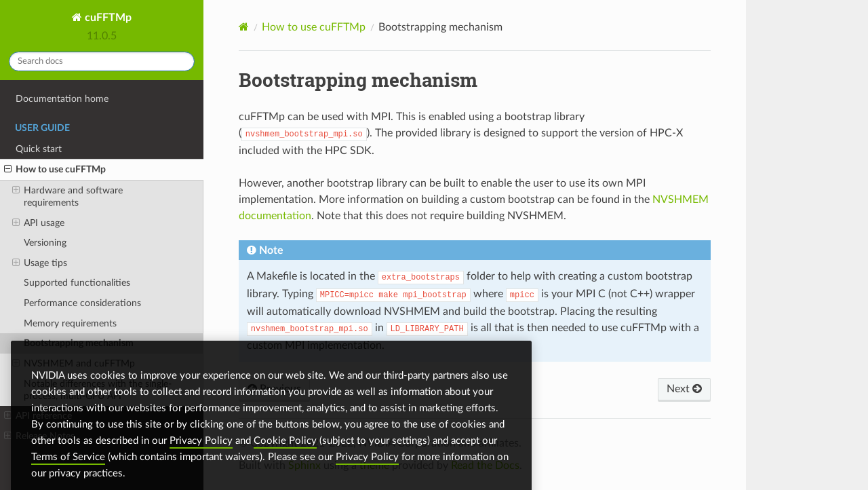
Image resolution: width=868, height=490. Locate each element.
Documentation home (62, 99)
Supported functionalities (77, 283)
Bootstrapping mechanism (79, 343)
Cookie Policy (285, 454)
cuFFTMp (107, 18)
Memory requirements (70, 323)
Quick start (39, 149)
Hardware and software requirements (67, 196)
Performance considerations (82, 303)
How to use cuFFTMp (55, 170)
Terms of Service (68, 470)
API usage (38, 223)
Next (684, 389)
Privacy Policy (201, 454)
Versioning (45, 243)
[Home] (244, 27)
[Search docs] (102, 61)
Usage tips (40, 263)
